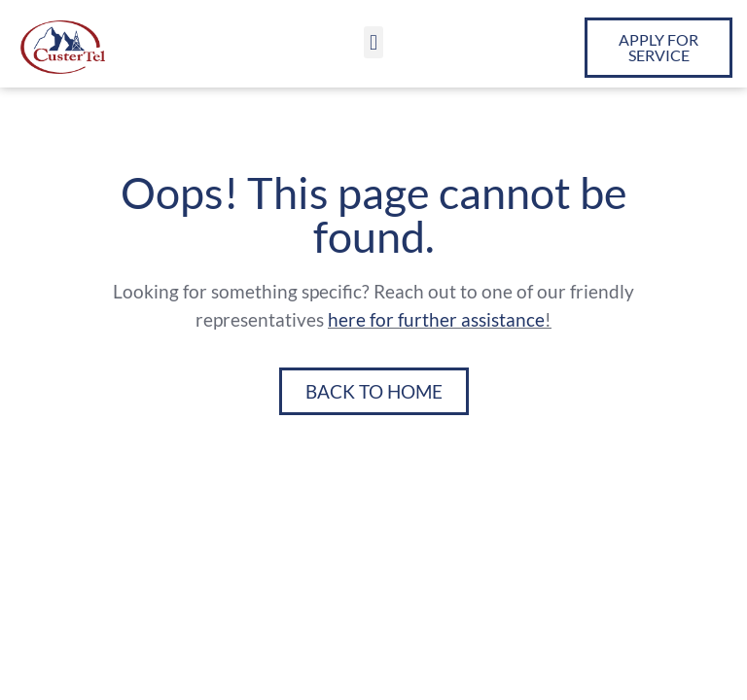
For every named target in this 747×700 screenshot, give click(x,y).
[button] (373, 42)
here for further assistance (436, 319)
